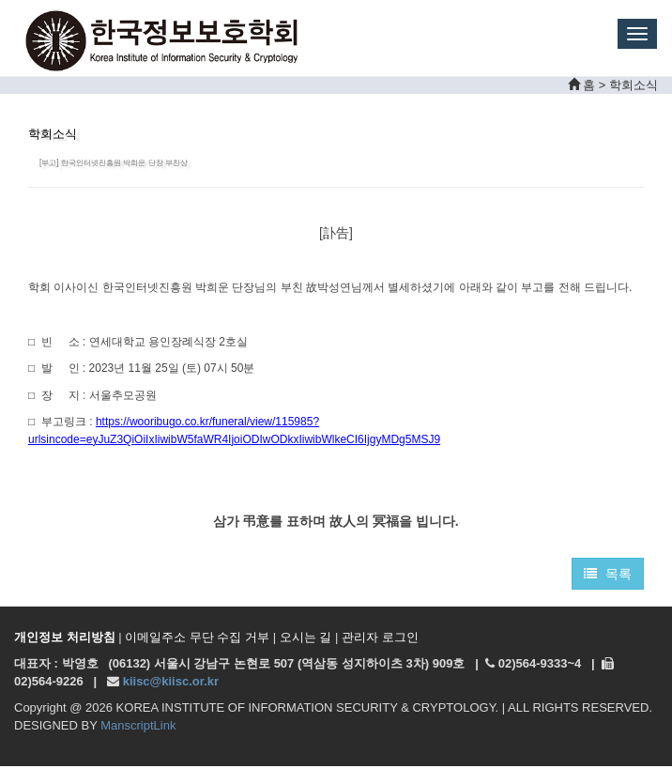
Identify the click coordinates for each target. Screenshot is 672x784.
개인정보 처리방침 (65, 637)
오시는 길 (306, 637)
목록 (608, 574)
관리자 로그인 (380, 637)
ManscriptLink (138, 725)
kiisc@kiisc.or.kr (171, 681)
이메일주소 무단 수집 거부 (197, 637)
